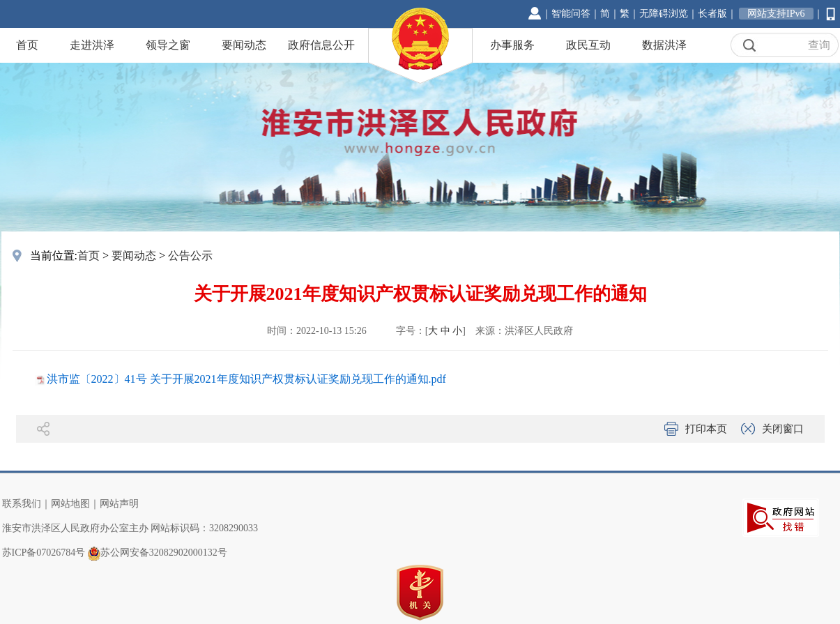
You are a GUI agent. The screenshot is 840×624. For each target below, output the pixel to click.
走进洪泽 (92, 45)
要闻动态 (244, 45)
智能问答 (571, 14)
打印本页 (706, 429)
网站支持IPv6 (776, 14)
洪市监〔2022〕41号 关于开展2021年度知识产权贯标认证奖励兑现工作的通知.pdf (246, 379)
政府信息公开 (321, 45)
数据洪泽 (664, 45)
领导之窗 (168, 45)
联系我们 (22, 504)
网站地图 (70, 504)
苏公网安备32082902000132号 (164, 553)
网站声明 (119, 504)
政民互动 (588, 45)
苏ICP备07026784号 (44, 553)
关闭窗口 (783, 429)
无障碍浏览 (664, 14)
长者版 (712, 14)
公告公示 (190, 256)
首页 (27, 45)
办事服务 (512, 45)
